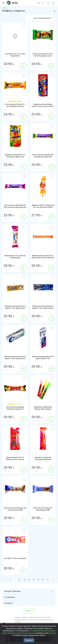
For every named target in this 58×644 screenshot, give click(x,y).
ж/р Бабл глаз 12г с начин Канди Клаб (15, 55)
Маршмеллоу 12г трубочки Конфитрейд (15, 257)
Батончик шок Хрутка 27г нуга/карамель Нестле (15, 105)
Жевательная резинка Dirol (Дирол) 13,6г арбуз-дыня (15, 307)
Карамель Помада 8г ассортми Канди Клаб (43, 459)
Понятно (29, 640)
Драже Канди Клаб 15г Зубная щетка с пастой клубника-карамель (15, 460)
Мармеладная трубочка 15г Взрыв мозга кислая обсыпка (43, 257)
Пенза (28, 611)
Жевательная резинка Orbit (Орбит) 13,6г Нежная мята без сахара (15, 359)
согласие (52, 633)
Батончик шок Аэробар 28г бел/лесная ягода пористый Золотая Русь (15, 207)
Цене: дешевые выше (43, 18)
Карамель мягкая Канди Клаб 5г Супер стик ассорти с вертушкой (43, 107)
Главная (5, 8)
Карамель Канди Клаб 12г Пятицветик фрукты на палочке (15, 157)
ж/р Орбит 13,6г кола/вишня (15, 558)
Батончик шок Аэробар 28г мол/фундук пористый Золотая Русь (43, 157)
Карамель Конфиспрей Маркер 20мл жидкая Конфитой (43, 409)
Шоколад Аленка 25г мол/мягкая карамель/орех (43, 55)
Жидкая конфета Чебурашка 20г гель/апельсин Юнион (43, 206)
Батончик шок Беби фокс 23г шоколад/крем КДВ (15, 509)
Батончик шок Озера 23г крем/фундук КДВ (43, 509)
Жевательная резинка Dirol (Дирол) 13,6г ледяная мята (43, 307)
